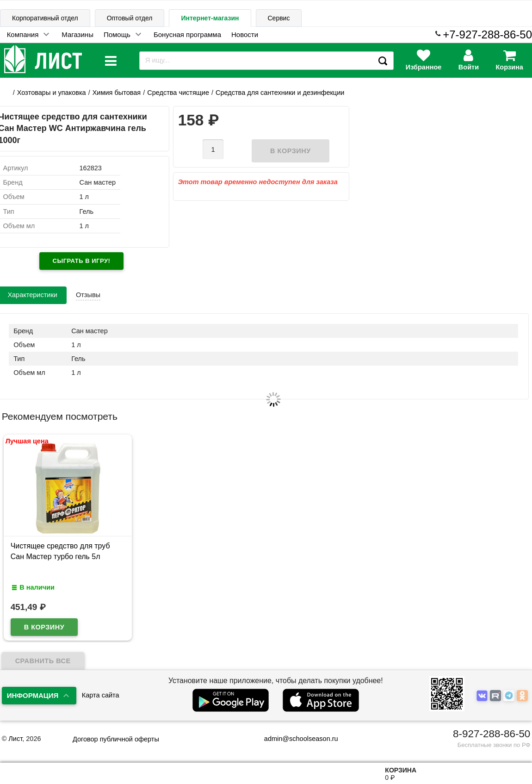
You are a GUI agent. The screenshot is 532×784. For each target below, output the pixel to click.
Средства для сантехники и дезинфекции (280, 93)
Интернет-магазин (210, 18)
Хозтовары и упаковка (52, 93)
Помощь (117, 34)
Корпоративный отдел (45, 18)
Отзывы (88, 295)
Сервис (279, 18)
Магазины (77, 34)
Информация (33, 695)
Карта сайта (101, 695)
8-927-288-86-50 (492, 734)
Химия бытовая (117, 93)
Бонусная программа (187, 34)
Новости (245, 34)
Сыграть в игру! (82, 261)
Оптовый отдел (130, 18)
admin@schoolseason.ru (295, 739)
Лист (15, 739)
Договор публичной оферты (116, 739)
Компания (23, 34)
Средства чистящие (178, 93)
